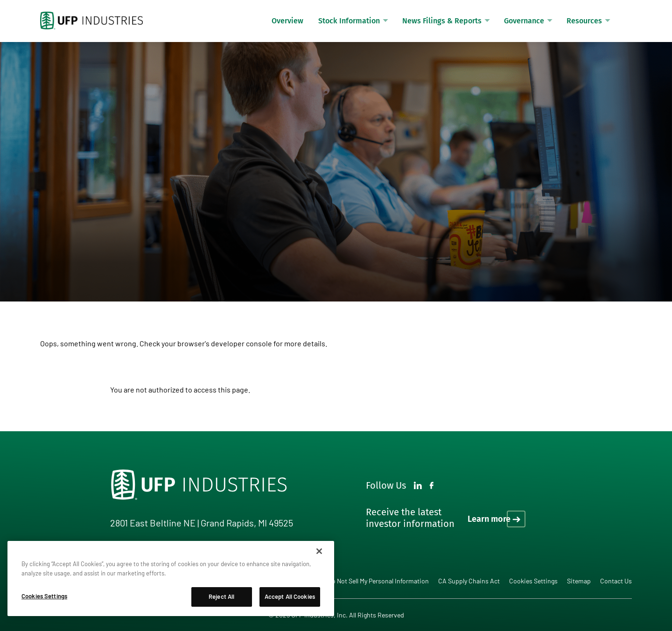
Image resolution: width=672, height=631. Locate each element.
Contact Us (616, 581)
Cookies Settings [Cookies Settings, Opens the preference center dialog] (44, 596)
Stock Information (349, 21)
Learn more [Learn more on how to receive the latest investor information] (489, 519)
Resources (584, 21)
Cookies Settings (533, 581)
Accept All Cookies (290, 596)
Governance (524, 21)
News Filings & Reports (442, 21)
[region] (171, 578)
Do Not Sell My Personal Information (378, 581)
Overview (287, 21)
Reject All (221, 596)
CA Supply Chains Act (469, 581)
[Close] (319, 551)
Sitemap (579, 581)
